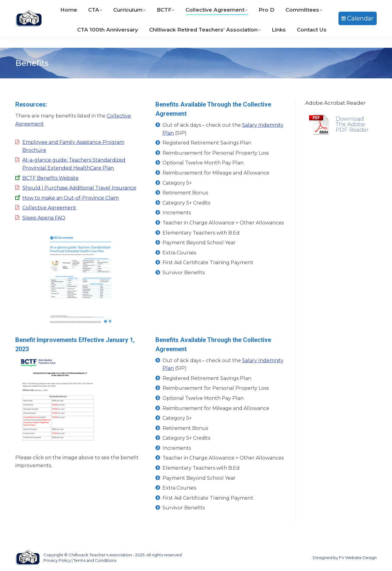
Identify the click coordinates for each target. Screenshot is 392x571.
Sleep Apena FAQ (44, 218)
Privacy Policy (57, 560)
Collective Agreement (49, 208)
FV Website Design (358, 558)
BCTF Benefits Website (50, 178)
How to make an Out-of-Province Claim (71, 198)
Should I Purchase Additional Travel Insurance (79, 188)
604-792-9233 (165, 6)
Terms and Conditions (95, 560)
